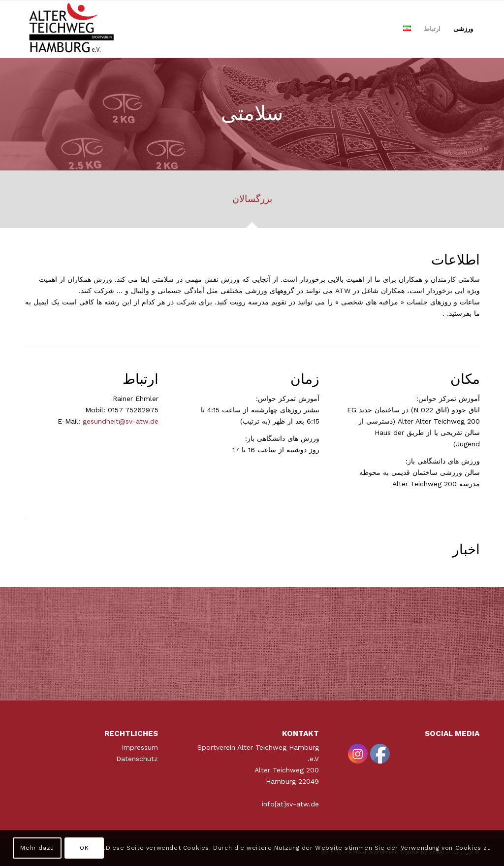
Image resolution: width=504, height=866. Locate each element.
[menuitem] (463, 29)
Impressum (140, 747)
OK (84, 848)
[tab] (252, 202)
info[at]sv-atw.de (290, 804)
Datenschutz (137, 759)
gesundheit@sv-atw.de (121, 421)
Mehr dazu (37, 848)
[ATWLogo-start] (72, 29)
